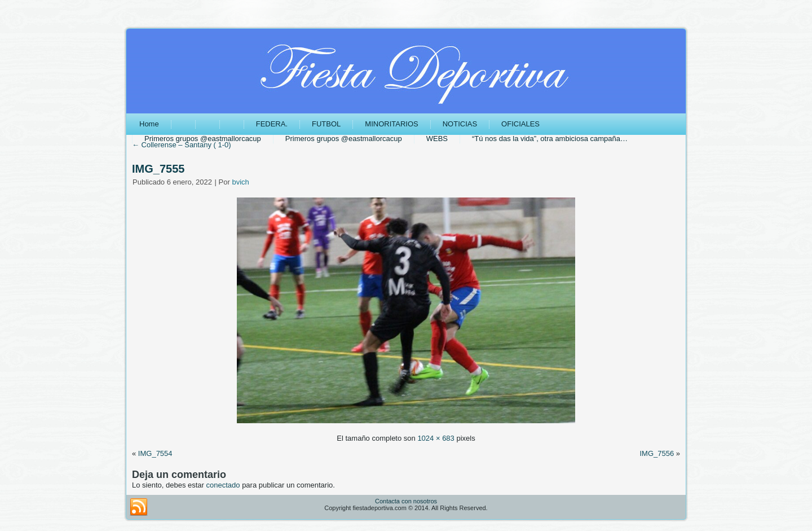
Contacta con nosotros (406, 501)
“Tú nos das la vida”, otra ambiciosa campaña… (550, 139)
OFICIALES (520, 124)
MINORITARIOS (391, 124)
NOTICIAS (460, 124)
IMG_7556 (657, 453)
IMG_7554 (155, 453)
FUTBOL (326, 124)
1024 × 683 (436, 438)
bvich (240, 182)
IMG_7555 (158, 169)
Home (149, 124)
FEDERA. (272, 124)
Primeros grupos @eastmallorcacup (203, 139)
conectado (223, 485)
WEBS (437, 139)
